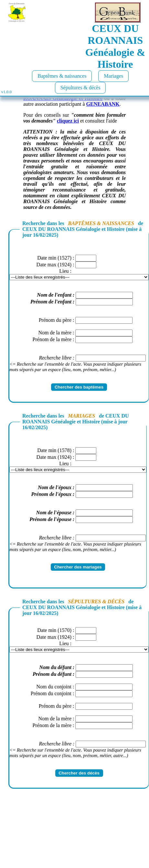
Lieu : (65, 271)
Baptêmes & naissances (62, 76)
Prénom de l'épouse (50, 519)
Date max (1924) (54, 265)
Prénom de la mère (52, 339)
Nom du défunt (55, 667)
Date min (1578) (54, 450)
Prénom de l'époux (51, 494)
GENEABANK (103, 104)
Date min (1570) (54, 630)
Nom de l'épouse (54, 513)
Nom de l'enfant (54, 295)
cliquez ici (68, 121)
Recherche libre (55, 358)
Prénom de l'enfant (51, 302)
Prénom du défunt (52, 674)
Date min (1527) (54, 258)
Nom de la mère (55, 333)
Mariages (113, 76)
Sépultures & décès (80, 88)
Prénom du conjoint (51, 693)
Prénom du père (55, 320)
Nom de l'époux (55, 487)
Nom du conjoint (54, 687)
